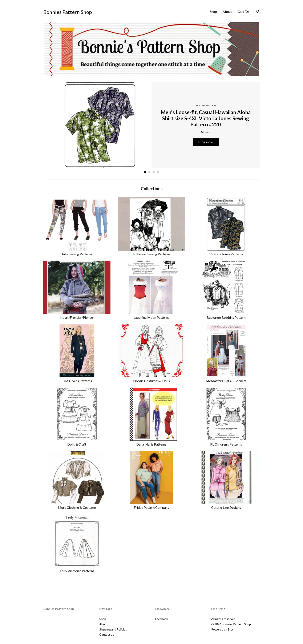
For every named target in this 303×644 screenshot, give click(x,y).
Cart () (243, 11)
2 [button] (149, 172)
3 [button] (154, 172)
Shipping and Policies (113, 629)
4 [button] (158, 172)
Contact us (107, 634)
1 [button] (145, 172)
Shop (213, 11)
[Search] (258, 12)
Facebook (162, 619)
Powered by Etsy (222, 629)
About (227, 11)
